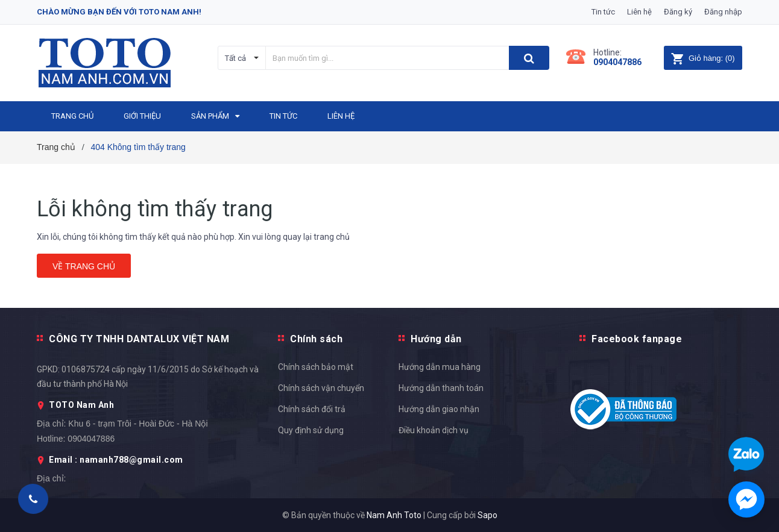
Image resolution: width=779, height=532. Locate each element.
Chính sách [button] (316, 339)
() (703, 58)
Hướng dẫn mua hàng (440, 367)
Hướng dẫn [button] (436, 339)
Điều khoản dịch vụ (434, 430)
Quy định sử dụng (311, 430)
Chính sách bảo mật (316, 367)
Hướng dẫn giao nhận (439, 409)
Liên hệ (639, 12)
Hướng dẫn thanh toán (441, 388)
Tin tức (603, 12)
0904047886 (617, 62)
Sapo (487, 515)
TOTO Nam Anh (81, 405)
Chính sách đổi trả (312, 409)
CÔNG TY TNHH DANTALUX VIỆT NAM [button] (139, 339)
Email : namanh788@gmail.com (116, 460)
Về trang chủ (84, 266)
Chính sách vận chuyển (321, 388)
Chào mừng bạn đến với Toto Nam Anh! (119, 12)
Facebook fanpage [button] (637, 339)
